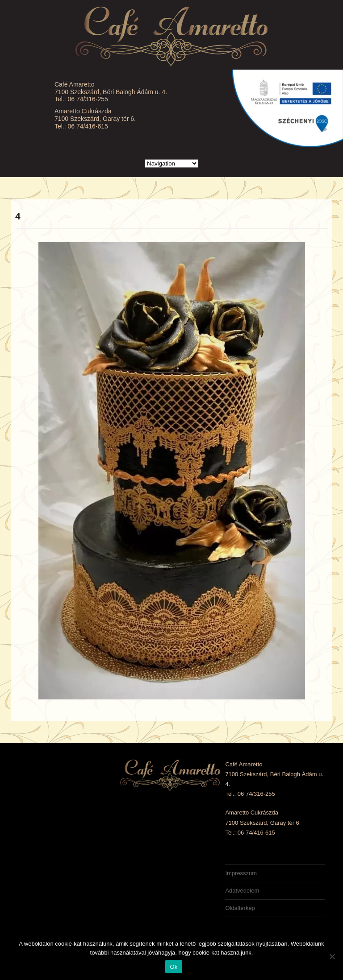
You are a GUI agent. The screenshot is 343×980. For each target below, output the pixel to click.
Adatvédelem (242, 891)
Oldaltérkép (240, 908)
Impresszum (241, 873)
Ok (174, 967)
